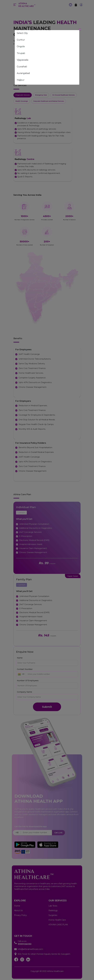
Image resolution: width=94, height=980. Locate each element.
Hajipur (21, 80)
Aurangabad (23, 73)
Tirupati (21, 53)
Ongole (21, 46)
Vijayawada (23, 60)
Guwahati (22, 67)
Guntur (21, 40)
